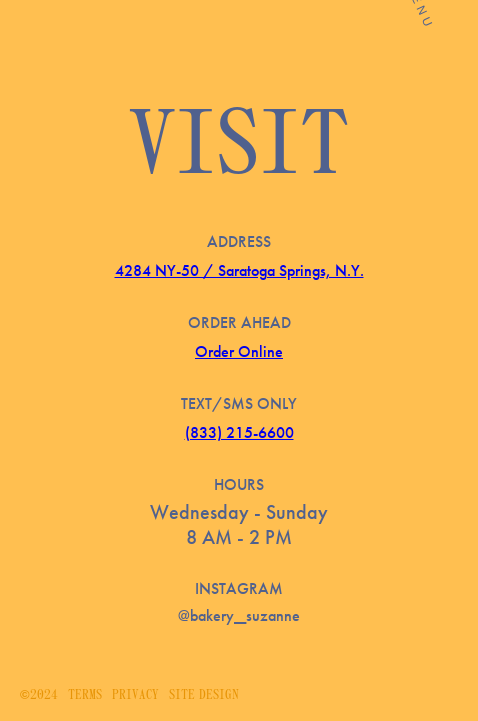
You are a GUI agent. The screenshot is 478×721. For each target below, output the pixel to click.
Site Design (204, 695)
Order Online (239, 351)
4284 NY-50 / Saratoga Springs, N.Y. (239, 270)
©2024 (39, 695)
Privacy (135, 695)
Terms (85, 695)
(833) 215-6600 (239, 432)
